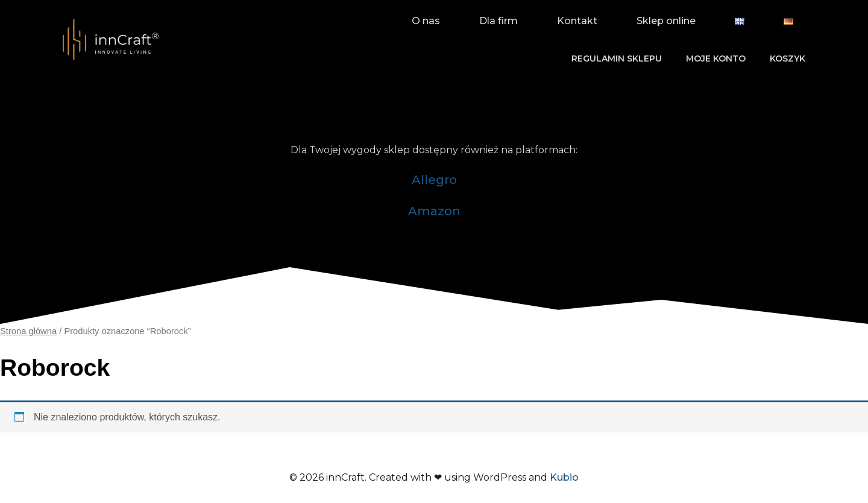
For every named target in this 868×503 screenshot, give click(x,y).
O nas (426, 21)
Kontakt (577, 21)
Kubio (564, 477)
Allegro (434, 180)
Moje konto (716, 59)
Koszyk (788, 59)
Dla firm (498, 21)
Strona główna (28, 331)
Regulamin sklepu (617, 59)
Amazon (434, 211)
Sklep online (666, 21)
